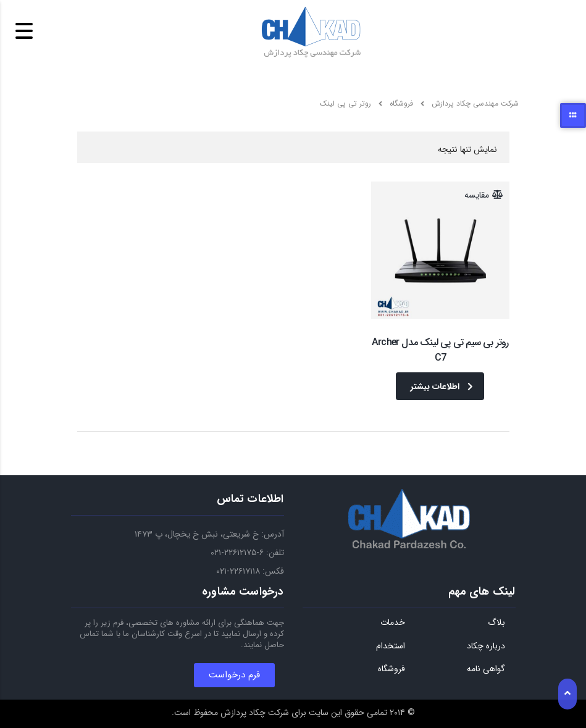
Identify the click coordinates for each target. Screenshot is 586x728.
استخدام (391, 646)
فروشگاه (391, 669)
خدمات (393, 623)
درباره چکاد (486, 646)
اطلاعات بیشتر (442, 387)
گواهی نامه (486, 669)
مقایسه (477, 195)
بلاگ (496, 623)
